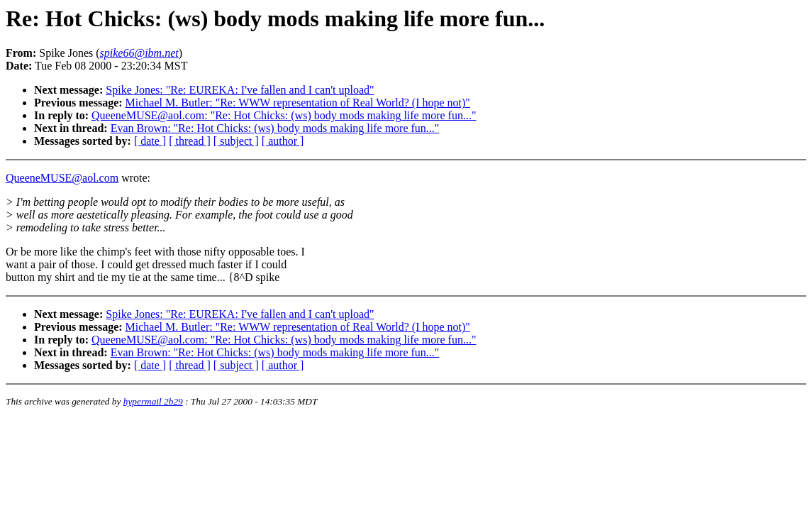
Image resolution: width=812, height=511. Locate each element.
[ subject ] (236, 141)
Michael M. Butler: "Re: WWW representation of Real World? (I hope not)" (298, 103)
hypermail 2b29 (153, 401)
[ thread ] (190, 141)
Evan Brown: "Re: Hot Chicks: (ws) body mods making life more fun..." (275, 128)
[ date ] (150, 141)
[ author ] (283, 141)
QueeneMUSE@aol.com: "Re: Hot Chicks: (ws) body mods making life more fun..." (284, 115)
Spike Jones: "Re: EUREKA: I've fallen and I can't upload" (240, 90)
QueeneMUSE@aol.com (62, 178)
